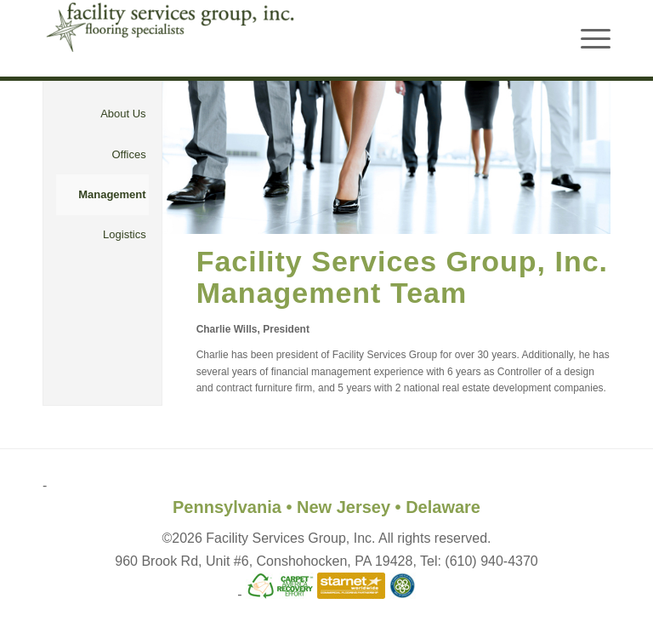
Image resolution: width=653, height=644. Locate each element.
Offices (128, 154)
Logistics (125, 234)
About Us (123, 114)
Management (112, 194)
